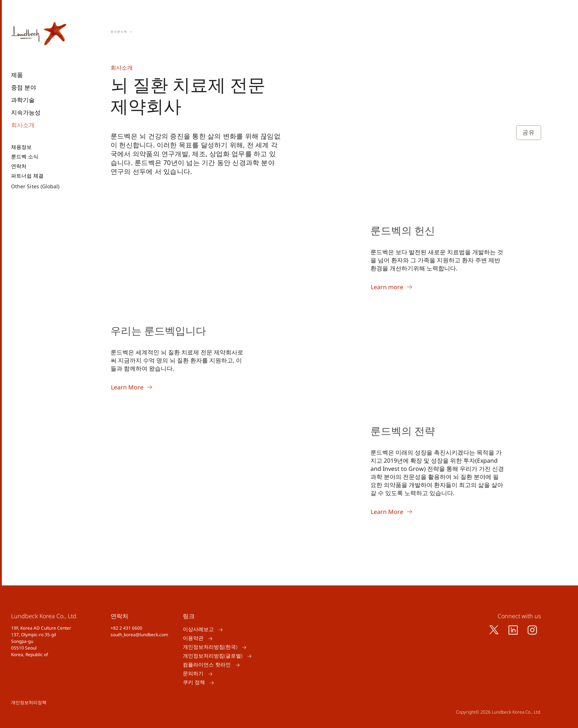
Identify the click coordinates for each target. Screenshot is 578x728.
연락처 (19, 166)
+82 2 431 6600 (126, 628)
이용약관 (193, 638)
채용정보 (21, 147)
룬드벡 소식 (25, 157)
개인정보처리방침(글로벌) (213, 656)
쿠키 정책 (194, 682)
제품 (17, 75)
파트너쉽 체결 (27, 176)
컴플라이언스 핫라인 (207, 665)
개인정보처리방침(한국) (210, 647)
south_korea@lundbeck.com (139, 635)
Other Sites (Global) (35, 186)
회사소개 (23, 125)
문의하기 (193, 674)
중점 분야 (24, 87)
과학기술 (23, 100)
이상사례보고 (198, 629)
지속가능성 (26, 112)
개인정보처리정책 (29, 702)
